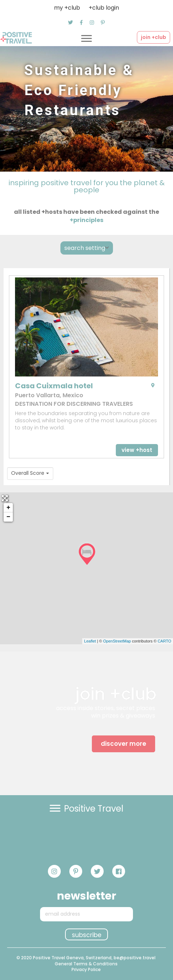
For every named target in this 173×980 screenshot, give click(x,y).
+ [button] (8, 508)
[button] (70, 23)
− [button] (8, 517)
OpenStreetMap (117, 641)
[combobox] (30, 474)
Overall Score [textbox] (28, 473)
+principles (86, 220)
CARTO (164, 641)
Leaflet (90, 641)
